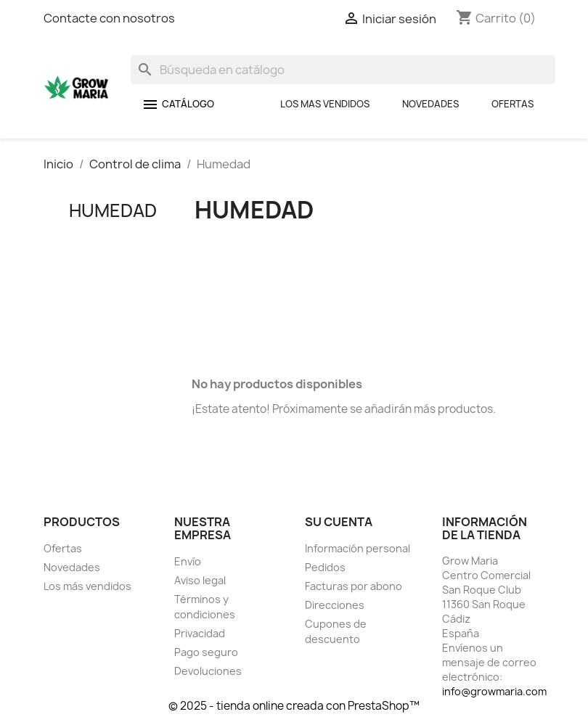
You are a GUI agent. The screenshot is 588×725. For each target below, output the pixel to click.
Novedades (430, 104)
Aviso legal (200, 580)
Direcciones (335, 605)
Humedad (113, 210)
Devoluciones (208, 671)
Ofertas (513, 104)
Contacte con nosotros (109, 18)
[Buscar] (343, 70)
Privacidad (200, 633)
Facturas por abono (354, 586)
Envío (188, 561)
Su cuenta (339, 522)
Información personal (358, 548)
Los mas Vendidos (325, 104)
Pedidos (325, 567)
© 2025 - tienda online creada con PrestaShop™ (294, 706)
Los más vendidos (87, 586)
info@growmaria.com (494, 691)
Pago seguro (206, 652)
